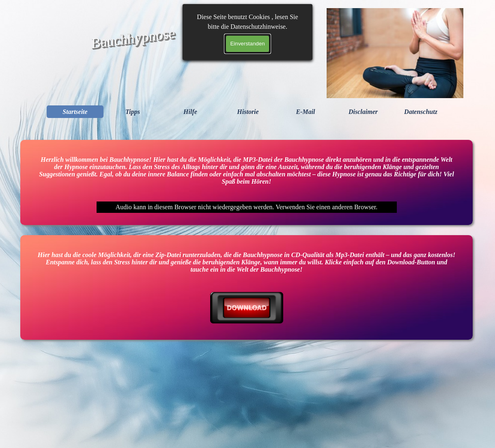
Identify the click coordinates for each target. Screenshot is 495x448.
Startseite (75, 112)
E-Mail (305, 112)
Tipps (133, 112)
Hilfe (190, 112)
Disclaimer (363, 112)
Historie (248, 112)
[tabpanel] (246, 309)
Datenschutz (421, 112)
